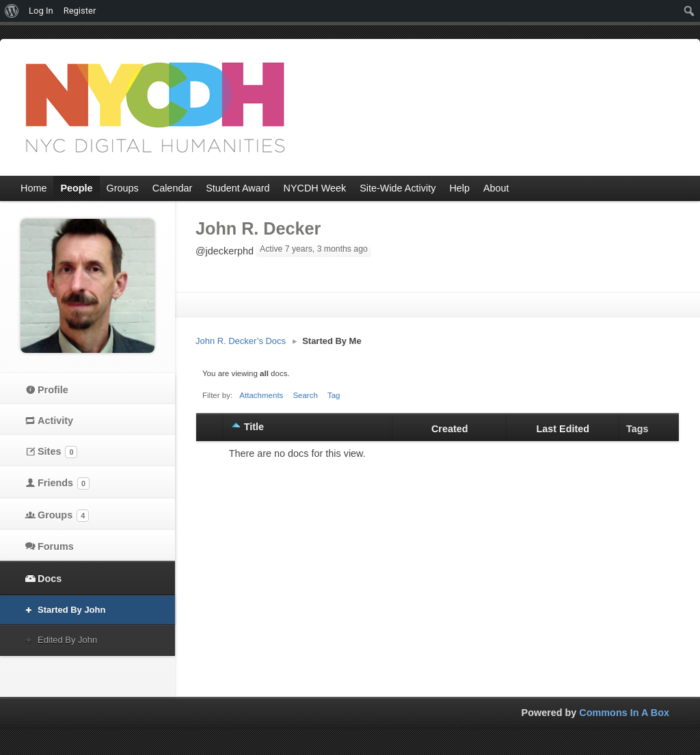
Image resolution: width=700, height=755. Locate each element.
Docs (50, 579)
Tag (334, 395)
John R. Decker (258, 228)
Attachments (261, 395)
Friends (64, 484)
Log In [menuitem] (41, 11)
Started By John (71, 610)
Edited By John (67, 640)
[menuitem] (12, 11)
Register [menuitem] (80, 11)
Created (450, 429)
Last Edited (563, 429)
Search (305, 395)
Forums (56, 546)
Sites (57, 452)
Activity (55, 421)
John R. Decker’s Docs (241, 341)
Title (254, 427)
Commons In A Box (624, 713)
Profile (53, 390)
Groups (63, 516)
